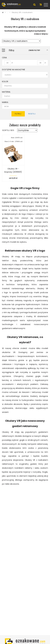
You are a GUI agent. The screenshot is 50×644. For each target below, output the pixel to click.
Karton (23, 96)
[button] (38, 50)
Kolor (5, 81)
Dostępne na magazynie (14, 70)
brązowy (23, 86)
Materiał (6, 92)
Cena (4, 58)
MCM (23, 107)
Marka (5, 102)
